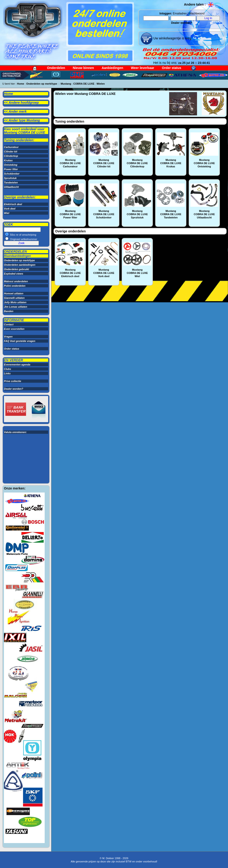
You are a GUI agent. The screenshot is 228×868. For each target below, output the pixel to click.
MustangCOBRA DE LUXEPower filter (70, 214)
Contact (9, 324)
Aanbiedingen (112, 68)
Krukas (8, 160)
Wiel (7, 213)
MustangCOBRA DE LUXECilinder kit (104, 163)
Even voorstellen (14, 329)
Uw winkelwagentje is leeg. (172, 38)
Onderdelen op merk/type (42, 84)
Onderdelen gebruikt (17, 269)
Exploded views (14, 274)
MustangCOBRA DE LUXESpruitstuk (137, 214)
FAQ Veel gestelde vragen (20, 341)
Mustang (66, 84)
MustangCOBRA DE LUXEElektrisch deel (70, 273)
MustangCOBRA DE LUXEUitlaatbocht (204, 214)
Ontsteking (11, 165)
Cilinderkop (11, 156)
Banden (9, 311)
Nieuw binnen (83, 68)
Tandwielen (11, 183)
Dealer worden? (181, 23)
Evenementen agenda (17, 365)
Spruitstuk (10, 178)
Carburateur (11, 147)
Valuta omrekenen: (15, 432)
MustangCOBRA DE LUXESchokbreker (104, 214)
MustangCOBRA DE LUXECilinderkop (137, 163)
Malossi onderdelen (16, 281)
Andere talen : (199, 4)
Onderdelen (56, 68)
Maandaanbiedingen (17, 256)
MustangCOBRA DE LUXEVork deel (104, 273)
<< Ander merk (15, 111)
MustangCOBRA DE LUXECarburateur (70, 163)
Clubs (8, 369)
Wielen (101, 84)
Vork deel (10, 209)
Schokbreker (12, 174)
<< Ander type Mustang (22, 120)
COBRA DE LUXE (84, 84)
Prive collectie (13, 381)
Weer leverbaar (143, 68)
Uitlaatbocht (11, 187)
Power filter (11, 169)
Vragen (8, 337)
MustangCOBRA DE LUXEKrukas (171, 163)
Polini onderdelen (15, 286)
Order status (172, 68)
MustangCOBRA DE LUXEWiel (137, 273)
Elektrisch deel (13, 204)
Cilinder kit (11, 152)
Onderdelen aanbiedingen (20, 265)
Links (7, 373)
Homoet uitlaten (14, 293)
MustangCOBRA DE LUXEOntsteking (204, 163)
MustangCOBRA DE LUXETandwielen (171, 214)
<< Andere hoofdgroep (21, 103)
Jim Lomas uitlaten (16, 307)
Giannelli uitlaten (14, 298)
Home (21, 84)
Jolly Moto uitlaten (15, 302)
